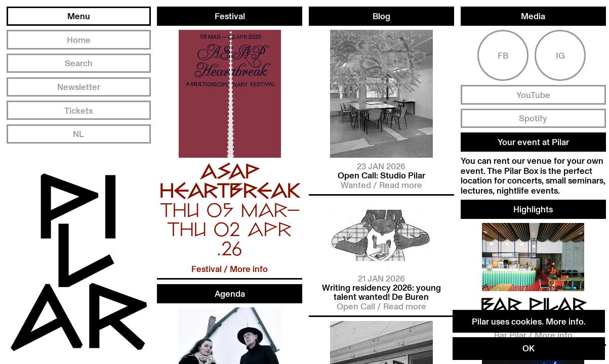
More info (565, 321)
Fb (503, 48)
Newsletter (79, 87)
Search (79, 63)
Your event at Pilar (533, 135)
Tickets (78, 110)
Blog (381, 14)
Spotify (533, 111)
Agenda (230, 294)
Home (79, 40)
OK (529, 348)
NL (78, 134)
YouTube (533, 88)
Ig (560, 48)
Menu (79, 16)
